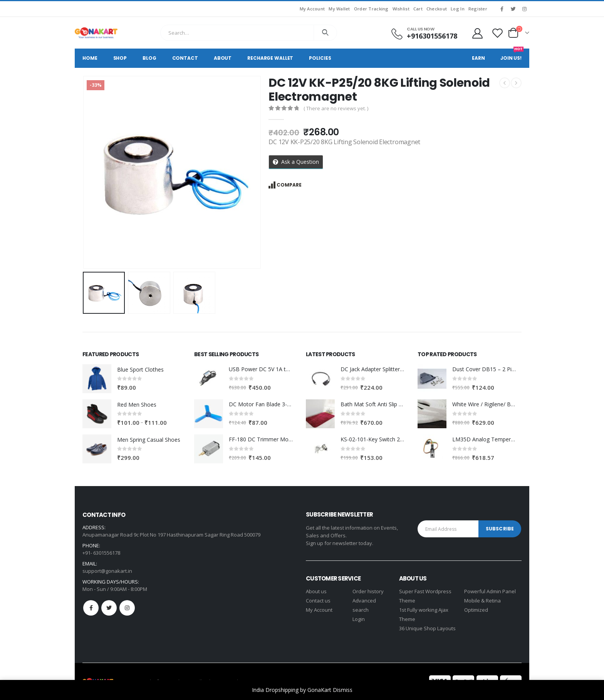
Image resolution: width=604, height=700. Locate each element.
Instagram (127, 608)
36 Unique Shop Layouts (427, 628)
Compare (289, 185)
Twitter (109, 608)
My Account (312, 9)
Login (359, 619)
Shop (120, 58)
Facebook (91, 608)
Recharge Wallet (270, 58)
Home (90, 58)
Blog (149, 58)
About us (316, 591)
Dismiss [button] (343, 690)
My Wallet (339, 9)
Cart (418, 9)
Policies (320, 58)
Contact (185, 58)
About (223, 58)
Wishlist (401, 9)
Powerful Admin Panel (490, 591)
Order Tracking (371, 9)
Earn (478, 58)
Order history (368, 591)
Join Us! (512, 55)
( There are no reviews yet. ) (336, 108)
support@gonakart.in (107, 571)
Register (478, 9)
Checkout (437, 9)
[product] (97, 379)
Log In (458, 9)
